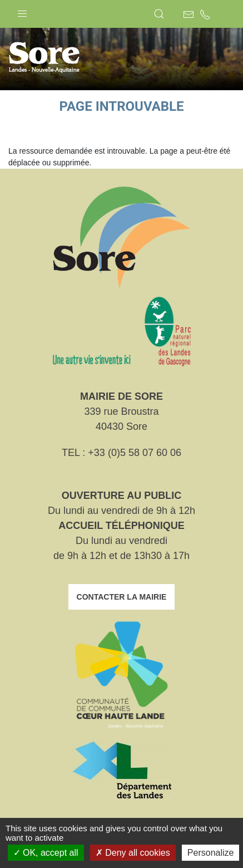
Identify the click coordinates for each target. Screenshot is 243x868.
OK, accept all (46, 853)
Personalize (211, 853)
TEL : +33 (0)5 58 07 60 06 (121, 453)
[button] (22, 11)
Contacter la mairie (122, 597)
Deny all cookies (133, 853)
